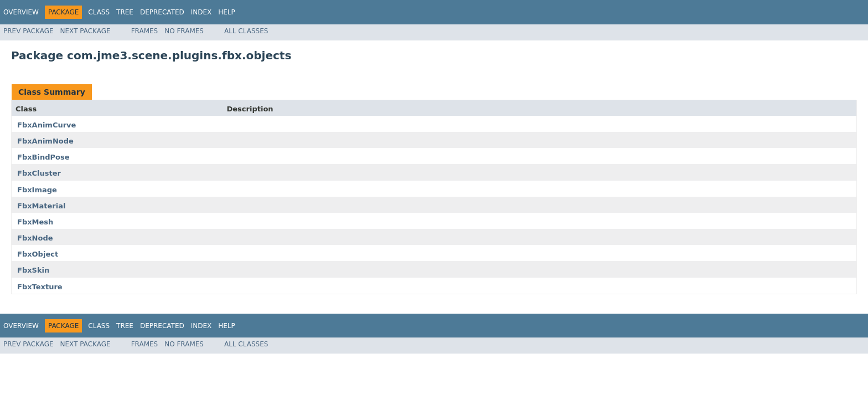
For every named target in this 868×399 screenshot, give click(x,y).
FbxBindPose (43, 157)
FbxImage (37, 190)
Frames (145, 31)
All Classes (246, 31)
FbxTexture (40, 287)
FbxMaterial (41, 206)
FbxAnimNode (45, 141)
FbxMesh (35, 222)
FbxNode (35, 238)
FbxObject (38, 254)
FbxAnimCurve (46, 125)
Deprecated (162, 12)
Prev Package (29, 31)
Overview (21, 12)
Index (201, 12)
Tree (125, 12)
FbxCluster (39, 173)
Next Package (86, 31)
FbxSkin (33, 270)
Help (227, 12)
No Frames (184, 31)
